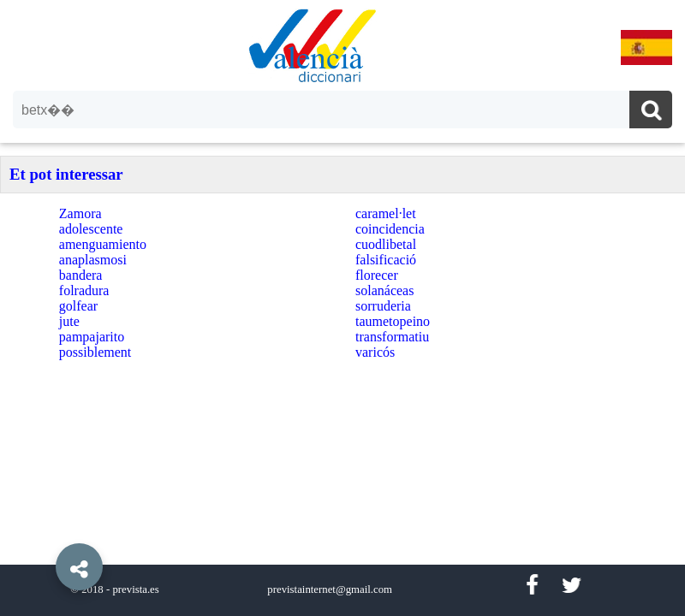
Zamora (80, 213)
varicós (375, 352)
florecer (377, 275)
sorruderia (383, 306)
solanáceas (384, 290)
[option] (342, 308)
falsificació (386, 260)
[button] (43, 528)
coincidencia (390, 229)
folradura (84, 290)
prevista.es (135, 589)
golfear (78, 306)
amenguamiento (103, 244)
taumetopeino (393, 321)
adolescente (91, 229)
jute (69, 321)
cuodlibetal (386, 244)
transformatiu (392, 337)
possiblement (95, 352)
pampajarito (92, 337)
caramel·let (386, 213)
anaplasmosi (93, 260)
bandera (81, 275)
